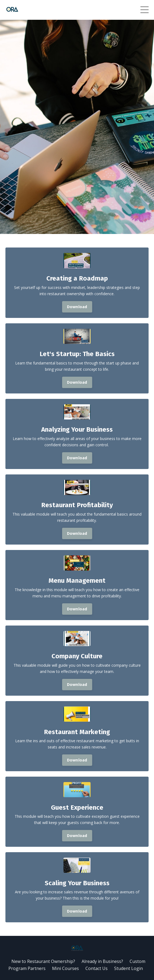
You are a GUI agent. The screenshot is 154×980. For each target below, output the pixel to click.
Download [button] (77, 307)
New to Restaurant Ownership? (43, 961)
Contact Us (97, 968)
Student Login (129, 968)
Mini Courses (65, 968)
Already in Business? (102, 961)
